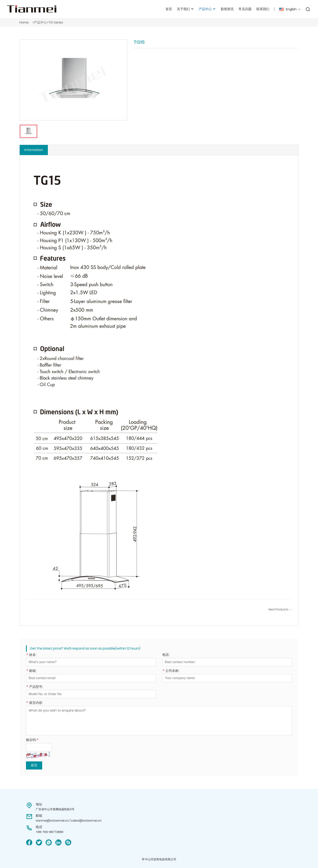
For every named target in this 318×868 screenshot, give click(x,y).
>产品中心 (40, 22)
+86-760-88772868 (49, 832)
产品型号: (34, 687)
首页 (169, 9)
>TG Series (55, 22)
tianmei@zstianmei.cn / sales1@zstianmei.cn (69, 821)
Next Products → (280, 609)
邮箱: (31, 671)
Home (24, 22)
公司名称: (171, 671)
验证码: (32, 740)
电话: (166, 655)
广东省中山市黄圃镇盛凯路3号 (55, 809)
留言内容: (34, 703)
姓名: (31, 655)
